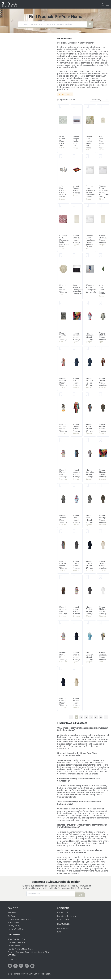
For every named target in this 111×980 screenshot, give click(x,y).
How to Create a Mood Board (22, 948)
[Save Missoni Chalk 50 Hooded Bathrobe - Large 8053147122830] (87, 531)
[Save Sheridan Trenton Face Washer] (100, 156)
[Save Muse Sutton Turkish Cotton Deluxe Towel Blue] (61, 107)
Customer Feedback (18, 941)
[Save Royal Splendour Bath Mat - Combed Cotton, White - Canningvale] (74, 255)
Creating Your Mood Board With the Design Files (29, 952)
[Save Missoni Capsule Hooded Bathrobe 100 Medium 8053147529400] (87, 303)
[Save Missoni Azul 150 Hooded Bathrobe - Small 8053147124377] (87, 349)
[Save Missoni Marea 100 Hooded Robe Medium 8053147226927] (61, 623)
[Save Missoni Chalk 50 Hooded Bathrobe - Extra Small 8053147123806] (61, 669)
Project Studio (64, 918)
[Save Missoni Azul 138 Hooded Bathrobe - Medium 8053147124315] (100, 486)
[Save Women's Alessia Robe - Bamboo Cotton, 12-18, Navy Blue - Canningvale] (87, 255)
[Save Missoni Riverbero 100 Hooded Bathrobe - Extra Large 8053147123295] (61, 531)
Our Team (12, 915)
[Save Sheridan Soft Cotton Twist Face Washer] (61, 206)
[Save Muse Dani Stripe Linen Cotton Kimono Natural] (100, 107)
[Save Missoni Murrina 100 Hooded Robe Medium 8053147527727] (61, 394)
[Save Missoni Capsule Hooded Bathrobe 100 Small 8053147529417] (74, 486)
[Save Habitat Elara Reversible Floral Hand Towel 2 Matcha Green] (87, 107)
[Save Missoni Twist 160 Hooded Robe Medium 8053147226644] (61, 486)
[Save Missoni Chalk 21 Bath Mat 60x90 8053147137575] (74, 206)
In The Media (14, 921)
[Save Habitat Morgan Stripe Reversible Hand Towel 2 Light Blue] (74, 107)
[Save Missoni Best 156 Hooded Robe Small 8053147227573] (61, 349)
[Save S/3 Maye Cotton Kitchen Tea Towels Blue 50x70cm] (61, 156)
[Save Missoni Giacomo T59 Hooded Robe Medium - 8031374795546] (74, 303)
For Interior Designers (68, 915)
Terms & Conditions (17, 928)
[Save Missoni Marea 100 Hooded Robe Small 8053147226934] (74, 577)
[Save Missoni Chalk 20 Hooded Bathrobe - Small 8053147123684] (100, 577)
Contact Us (13, 961)
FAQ (59, 931)
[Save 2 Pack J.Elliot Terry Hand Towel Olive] (100, 255)
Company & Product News (21, 918)
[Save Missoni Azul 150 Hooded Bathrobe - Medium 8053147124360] (74, 349)
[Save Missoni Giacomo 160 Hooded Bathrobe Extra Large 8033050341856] (61, 577)
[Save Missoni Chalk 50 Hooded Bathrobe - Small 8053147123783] (74, 623)
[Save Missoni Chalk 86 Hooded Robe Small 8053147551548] (74, 531)
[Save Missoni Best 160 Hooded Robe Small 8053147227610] (100, 623)
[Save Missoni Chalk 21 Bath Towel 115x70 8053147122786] (100, 206)
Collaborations (15, 944)
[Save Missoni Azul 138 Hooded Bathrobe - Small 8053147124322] (100, 394)
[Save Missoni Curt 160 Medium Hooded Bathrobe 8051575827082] (87, 440)
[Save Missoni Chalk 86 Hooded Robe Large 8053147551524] (87, 577)
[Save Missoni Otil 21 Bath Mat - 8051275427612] (61, 255)
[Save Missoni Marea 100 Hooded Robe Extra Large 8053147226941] (61, 440)
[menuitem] (103, 4)
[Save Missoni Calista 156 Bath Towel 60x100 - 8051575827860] (61, 303)
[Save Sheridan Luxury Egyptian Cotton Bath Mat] (87, 156)
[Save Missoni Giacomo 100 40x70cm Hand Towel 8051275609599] (74, 156)
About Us (12, 912)
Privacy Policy (15, 924)
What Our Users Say (18, 938)
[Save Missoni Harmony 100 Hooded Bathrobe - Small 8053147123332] (74, 669)
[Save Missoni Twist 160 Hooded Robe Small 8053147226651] (87, 486)
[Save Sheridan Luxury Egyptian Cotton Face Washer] (87, 206)
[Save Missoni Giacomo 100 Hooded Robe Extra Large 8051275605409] (74, 394)
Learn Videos (64, 927)
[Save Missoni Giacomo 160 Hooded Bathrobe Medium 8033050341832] (100, 349)
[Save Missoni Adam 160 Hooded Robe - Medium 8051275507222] (87, 394)
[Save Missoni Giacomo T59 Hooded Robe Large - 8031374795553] (100, 440)
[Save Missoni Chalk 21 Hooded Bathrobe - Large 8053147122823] (100, 531)
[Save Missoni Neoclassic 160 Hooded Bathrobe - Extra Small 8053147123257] (74, 440)
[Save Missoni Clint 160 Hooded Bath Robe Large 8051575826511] (100, 303)
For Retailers (64, 912)
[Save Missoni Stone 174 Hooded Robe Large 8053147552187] (87, 623)
